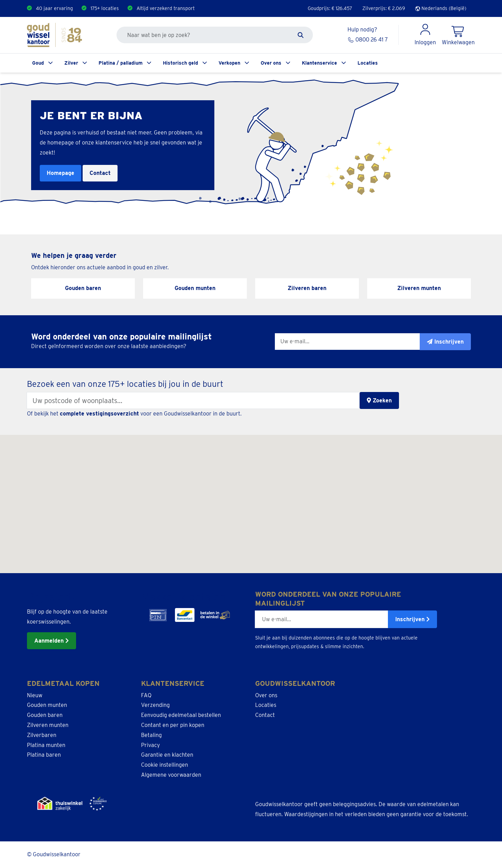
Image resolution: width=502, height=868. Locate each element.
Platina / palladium (120, 63)
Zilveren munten (48, 725)
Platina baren (44, 755)
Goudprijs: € (330, 8)
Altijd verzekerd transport (166, 8)
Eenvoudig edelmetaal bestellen (181, 715)
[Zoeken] (301, 35)
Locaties (368, 63)
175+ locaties (105, 8)
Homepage (61, 173)
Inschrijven (412, 619)
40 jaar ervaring (54, 8)
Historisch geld (180, 63)
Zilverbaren (42, 735)
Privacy (151, 745)
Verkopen (229, 63)
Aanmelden (52, 641)
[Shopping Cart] (458, 35)
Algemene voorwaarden (171, 775)
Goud (38, 63)
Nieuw (35, 695)
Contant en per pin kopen (173, 725)
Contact (100, 173)
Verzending (155, 705)
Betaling (151, 735)
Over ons (271, 63)
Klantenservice (319, 63)
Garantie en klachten (167, 755)
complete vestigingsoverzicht (99, 414)
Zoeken (379, 400)
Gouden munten (47, 705)
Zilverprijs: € (384, 8)
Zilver (71, 63)
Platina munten (46, 745)
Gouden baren (45, 715)
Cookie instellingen (165, 765)
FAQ (146, 695)
